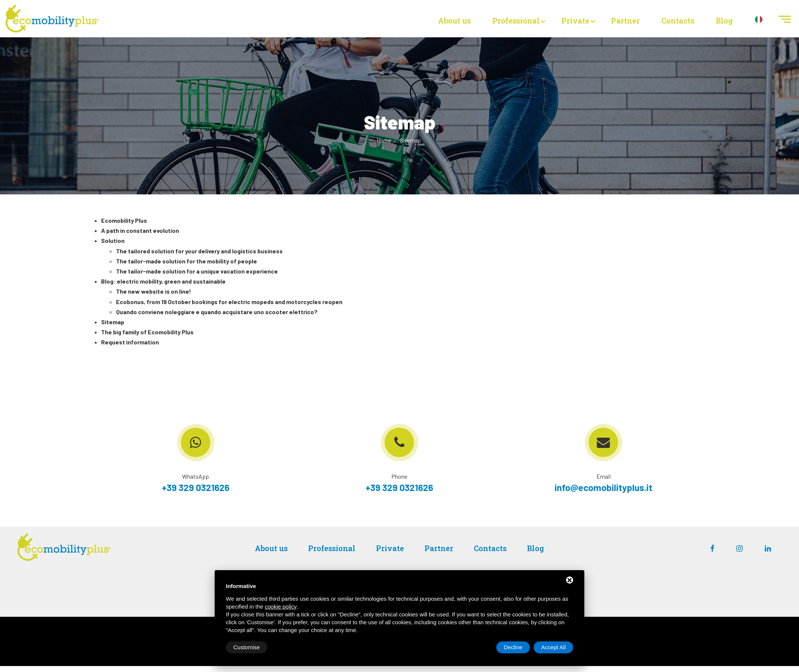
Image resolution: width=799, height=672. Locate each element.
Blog (724, 21)
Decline (513, 647)
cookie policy (281, 607)
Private (575, 21)
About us (454, 21)
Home (385, 140)
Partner (625, 21)
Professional (516, 21)
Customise (247, 647)
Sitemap (410, 140)
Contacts (678, 21)
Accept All (554, 647)
